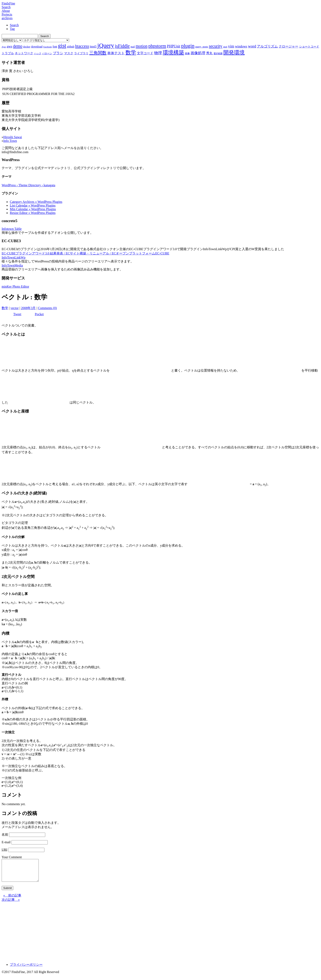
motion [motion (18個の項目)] (142, 46)
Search (6, 7)
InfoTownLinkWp (14, 257)
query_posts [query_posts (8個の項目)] (202, 47)
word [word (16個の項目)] (252, 46)
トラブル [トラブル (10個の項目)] (8, 53)
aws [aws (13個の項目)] (10, 46)
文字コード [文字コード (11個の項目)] (145, 53)
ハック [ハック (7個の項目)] (38, 53)
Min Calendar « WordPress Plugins (33, 209)
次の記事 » (11, 904)
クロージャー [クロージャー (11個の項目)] (288, 46)
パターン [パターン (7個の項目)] (47, 53)
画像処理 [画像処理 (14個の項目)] (198, 53)
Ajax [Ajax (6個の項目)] (4, 47)
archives (7, 18)
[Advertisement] (124, 935)
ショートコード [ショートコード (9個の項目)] (309, 46)
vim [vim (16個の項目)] (231, 46)
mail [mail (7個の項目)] (133, 47)
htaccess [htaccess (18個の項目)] (82, 46)
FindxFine (8, 3)
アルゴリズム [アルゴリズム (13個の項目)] (267, 46)
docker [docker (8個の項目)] (27, 47)
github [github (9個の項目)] (71, 46)
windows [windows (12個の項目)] (241, 46)
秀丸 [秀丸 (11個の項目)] (209, 53)
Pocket (39, 314)
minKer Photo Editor (15, 287)
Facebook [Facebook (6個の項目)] (47, 47)
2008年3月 (28, 308)
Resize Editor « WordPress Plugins (33, 213)
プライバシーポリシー (26, 969)
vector (15, 308)
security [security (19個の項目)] (216, 46)
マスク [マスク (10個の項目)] (69, 53)
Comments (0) (47, 308)
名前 (5, 835)
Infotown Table (12, 229)
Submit (7, 892)
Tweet (17, 314)
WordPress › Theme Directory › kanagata (28, 185)
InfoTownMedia (12, 265)
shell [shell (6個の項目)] (225, 47)
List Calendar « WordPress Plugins (33, 205)
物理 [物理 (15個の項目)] (158, 53)
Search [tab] (14, 25)
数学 (5, 308)
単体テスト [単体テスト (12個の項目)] (116, 53)
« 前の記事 (12, 900)
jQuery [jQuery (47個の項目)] (106, 45)
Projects (7, 14)
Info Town (10, 141)
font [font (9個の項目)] (55, 46)
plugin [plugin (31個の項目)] (188, 46)
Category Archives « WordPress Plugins (36, 202)
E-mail (6, 842)
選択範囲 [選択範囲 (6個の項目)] (218, 54)
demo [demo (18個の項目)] (18, 46)
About (6, 11)
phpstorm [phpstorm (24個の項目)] (157, 46)
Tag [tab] (12, 29)
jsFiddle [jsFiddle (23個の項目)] (122, 46)
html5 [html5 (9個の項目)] (93, 46)
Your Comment (12, 857)
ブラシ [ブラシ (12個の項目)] (58, 53)
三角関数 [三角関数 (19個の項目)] (98, 53)
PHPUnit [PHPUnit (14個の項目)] (173, 46)
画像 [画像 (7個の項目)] (187, 53)
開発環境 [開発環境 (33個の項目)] (234, 53)
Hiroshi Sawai (13, 137)
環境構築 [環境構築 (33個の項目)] (173, 53)
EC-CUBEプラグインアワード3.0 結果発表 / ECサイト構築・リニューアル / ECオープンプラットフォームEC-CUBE (85, 253)
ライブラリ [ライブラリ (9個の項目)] (81, 53)
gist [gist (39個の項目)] (62, 46)
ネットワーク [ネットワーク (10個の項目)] (24, 53)
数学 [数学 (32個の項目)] (131, 53)
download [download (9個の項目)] (37, 46)
